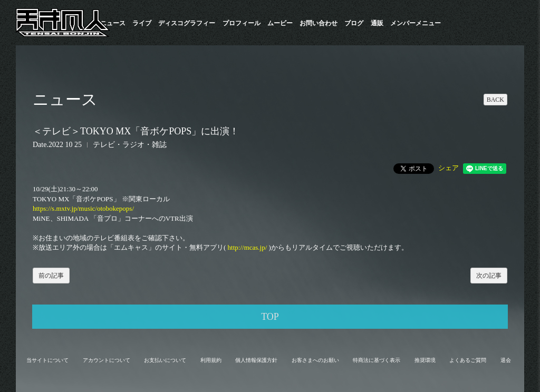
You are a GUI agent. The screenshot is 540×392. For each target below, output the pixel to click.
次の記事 (489, 276)
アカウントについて (107, 360)
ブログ (354, 23)
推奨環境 (425, 360)
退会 (506, 360)
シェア (449, 168)
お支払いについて (165, 360)
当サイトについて (47, 360)
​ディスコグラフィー (187, 23)
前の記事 (51, 276)
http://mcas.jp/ (248, 247)
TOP (270, 317)
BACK (495, 100)
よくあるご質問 (468, 360)
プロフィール (242, 23)
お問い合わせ (319, 23)
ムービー (280, 23)
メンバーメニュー (416, 23)
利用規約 (211, 360)
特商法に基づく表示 (377, 360)
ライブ (142, 23)
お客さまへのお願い (315, 360)
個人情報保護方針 (256, 360)
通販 (377, 23)
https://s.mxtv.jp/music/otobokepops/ (83, 208)
